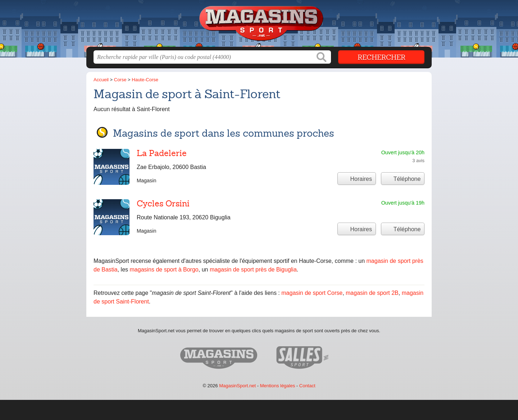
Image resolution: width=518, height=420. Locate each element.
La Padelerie (162, 153)
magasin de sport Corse (312, 293)
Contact (307, 386)
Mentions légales (278, 386)
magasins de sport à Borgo (164, 270)
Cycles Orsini (163, 204)
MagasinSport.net (237, 386)
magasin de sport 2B (372, 293)
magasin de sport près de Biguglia (253, 270)
